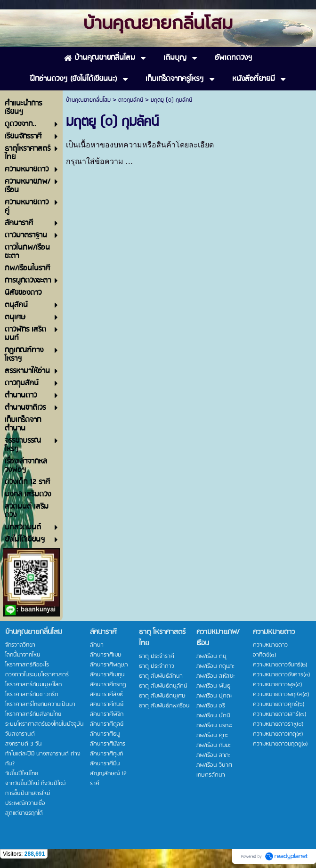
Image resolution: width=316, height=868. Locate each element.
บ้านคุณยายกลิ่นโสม (88, 100)
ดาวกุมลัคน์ (131, 100)
